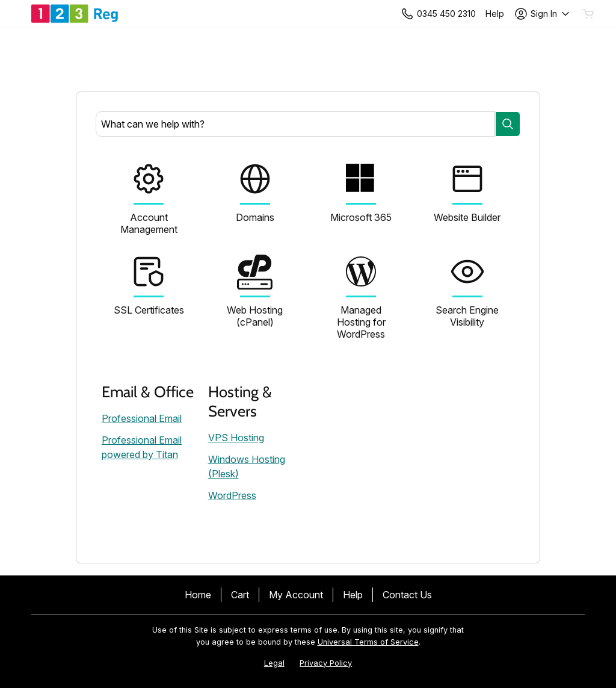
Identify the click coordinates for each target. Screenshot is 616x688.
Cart (240, 595)
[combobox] (295, 124)
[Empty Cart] (589, 14)
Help (353, 595)
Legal (274, 663)
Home (198, 595)
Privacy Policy (326, 663)
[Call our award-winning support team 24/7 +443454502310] (495, 14)
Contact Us (407, 595)
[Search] (508, 124)
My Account (296, 595)
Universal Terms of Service (368, 642)
